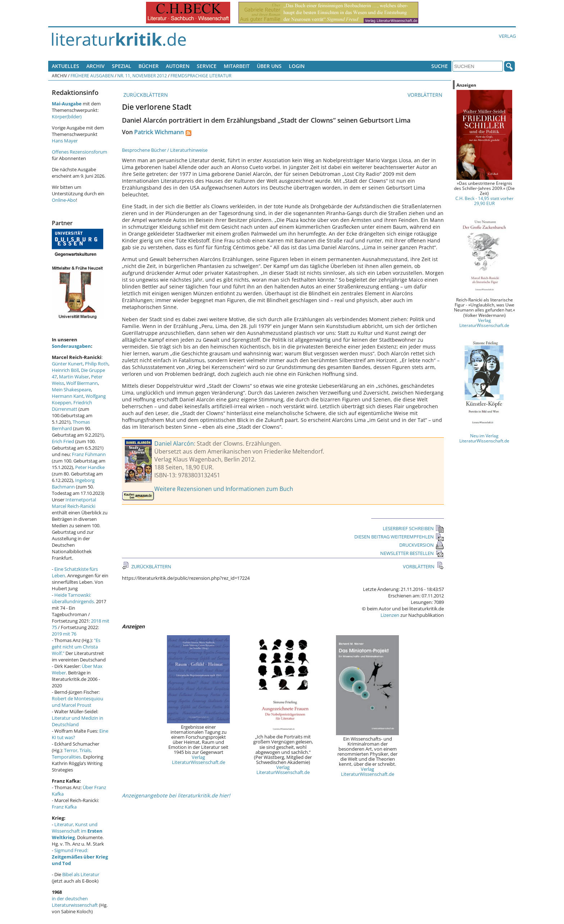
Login (297, 66)
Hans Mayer (65, 141)
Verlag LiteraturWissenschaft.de (199, 760)
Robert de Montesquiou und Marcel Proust (78, 702)
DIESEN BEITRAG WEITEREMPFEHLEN (399, 537)
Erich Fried (63, 441)
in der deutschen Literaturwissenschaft (75, 902)
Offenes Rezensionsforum (79, 152)
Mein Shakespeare (71, 390)
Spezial (122, 66)
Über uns (269, 66)
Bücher (149, 66)
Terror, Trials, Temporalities (72, 754)
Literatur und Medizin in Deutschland (78, 721)
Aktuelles (65, 66)
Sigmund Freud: (80, 857)
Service (207, 66)
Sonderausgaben (71, 346)
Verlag (507, 36)
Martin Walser (74, 377)
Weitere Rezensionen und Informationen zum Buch (224, 489)
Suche (440, 66)
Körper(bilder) (67, 117)
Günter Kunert (67, 364)
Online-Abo (64, 200)
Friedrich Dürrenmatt (72, 406)
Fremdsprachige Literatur (201, 76)
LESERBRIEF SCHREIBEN (413, 528)
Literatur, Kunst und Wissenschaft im (77, 831)
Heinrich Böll (65, 370)
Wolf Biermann (82, 383)
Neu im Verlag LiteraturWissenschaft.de (484, 438)
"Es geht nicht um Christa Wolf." (76, 647)
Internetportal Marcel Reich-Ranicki (74, 503)
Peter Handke (90, 467)
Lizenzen (390, 615)
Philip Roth (97, 364)
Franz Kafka (64, 807)
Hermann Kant (68, 396)
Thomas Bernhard (71, 425)
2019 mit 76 (64, 634)
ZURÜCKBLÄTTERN (145, 95)
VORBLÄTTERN (426, 95)
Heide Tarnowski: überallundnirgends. (73, 598)
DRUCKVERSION (422, 545)
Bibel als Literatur (81, 874)
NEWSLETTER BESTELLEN (412, 553)
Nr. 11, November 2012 (142, 76)
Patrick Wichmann (159, 132)
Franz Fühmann (89, 454)
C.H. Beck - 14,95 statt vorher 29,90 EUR (485, 201)
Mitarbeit (237, 66)
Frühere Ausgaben (92, 76)
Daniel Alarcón (174, 443)
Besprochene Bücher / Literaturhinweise (165, 150)
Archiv (95, 66)
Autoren (178, 66)
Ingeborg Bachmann (73, 483)
